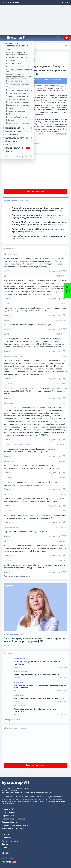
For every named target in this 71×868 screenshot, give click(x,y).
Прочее (14, 149)
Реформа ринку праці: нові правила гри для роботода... (35, 710)
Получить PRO (8, 809)
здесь (14, 803)
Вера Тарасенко (20, 658)
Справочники (8, 816)
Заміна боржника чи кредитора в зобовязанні (36, 675)
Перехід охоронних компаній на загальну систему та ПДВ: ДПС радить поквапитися (38, 216)
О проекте (6, 838)
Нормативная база (10, 812)
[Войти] (65, 2)
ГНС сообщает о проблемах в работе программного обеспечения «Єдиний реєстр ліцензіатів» (37, 209)
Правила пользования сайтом (15, 825)
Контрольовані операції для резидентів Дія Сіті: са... (40, 698)
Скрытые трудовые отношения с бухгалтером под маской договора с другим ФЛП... (35, 640)
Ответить (8, 271)
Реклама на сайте (10, 841)
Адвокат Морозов (21, 671)
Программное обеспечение (14, 819)
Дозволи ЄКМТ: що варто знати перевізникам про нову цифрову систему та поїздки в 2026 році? (39, 223)
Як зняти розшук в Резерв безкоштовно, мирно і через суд (38, 663)
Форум (5, 844)
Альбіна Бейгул (19, 706)
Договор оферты (9, 822)
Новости (6, 834)
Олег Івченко (19, 682)
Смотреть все (12, 720)
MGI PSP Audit (19, 695)
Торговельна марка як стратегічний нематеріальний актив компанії (40, 687)
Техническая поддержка (13, 828)
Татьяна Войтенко (13, 635)
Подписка (67, 38)
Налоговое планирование (21, 143)
